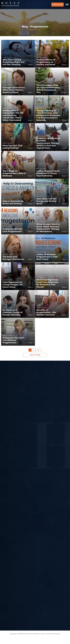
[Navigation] (67, 5)
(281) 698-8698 (58, 4)
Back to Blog (35, 355)
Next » (39, 350)
